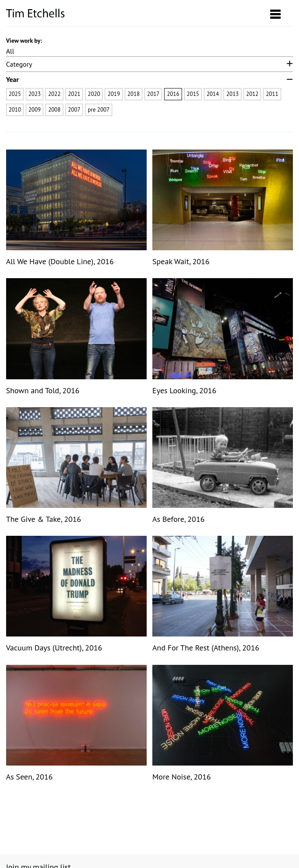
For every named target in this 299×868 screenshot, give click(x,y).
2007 (74, 110)
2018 (134, 94)
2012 (252, 94)
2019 (113, 94)
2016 (173, 94)
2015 (193, 94)
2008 (54, 110)
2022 (54, 94)
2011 (272, 94)
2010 (15, 110)
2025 (15, 94)
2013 (232, 94)
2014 (213, 94)
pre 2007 (99, 110)
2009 (34, 110)
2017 (153, 94)
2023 (34, 94)
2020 (94, 94)
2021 (74, 94)
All (10, 51)
